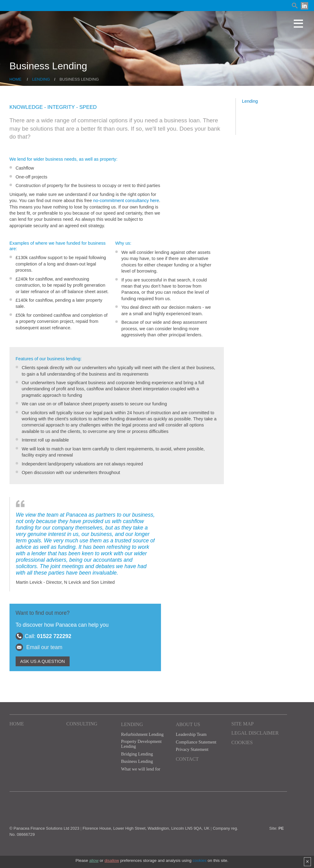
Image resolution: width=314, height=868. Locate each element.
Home (15, 79)
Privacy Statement (192, 749)
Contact (187, 759)
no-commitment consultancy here (126, 201)
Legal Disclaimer (255, 733)
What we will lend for (141, 769)
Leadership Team (191, 734)
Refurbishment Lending (142, 734)
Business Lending (137, 761)
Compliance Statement (196, 742)
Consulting (82, 724)
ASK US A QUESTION (43, 661)
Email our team (44, 647)
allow (94, 860)
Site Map (243, 724)
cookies (199, 860)
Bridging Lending (137, 754)
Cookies (242, 742)
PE (281, 828)
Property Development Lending (141, 744)
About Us (188, 725)
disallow (112, 860)
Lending (41, 79)
